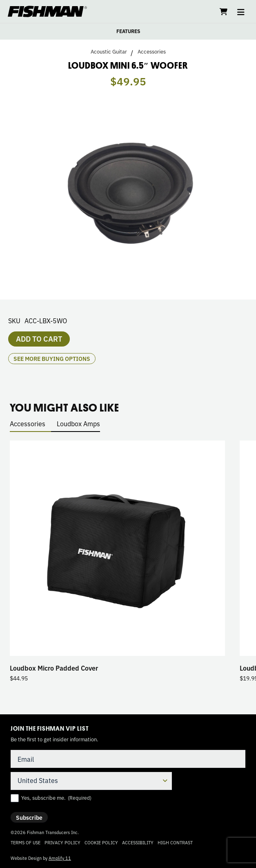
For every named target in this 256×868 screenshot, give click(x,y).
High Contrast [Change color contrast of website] (175, 842)
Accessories (152, 51)
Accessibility (138, 842)
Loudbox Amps (78, 423)
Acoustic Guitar (109, 51)
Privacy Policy (62, 842)
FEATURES (128, 31)
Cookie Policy (101, 842)
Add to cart (39, 338)
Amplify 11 (60, 858)
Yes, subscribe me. (56, 798)
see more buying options (52, 358)
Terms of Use (26, 842)
